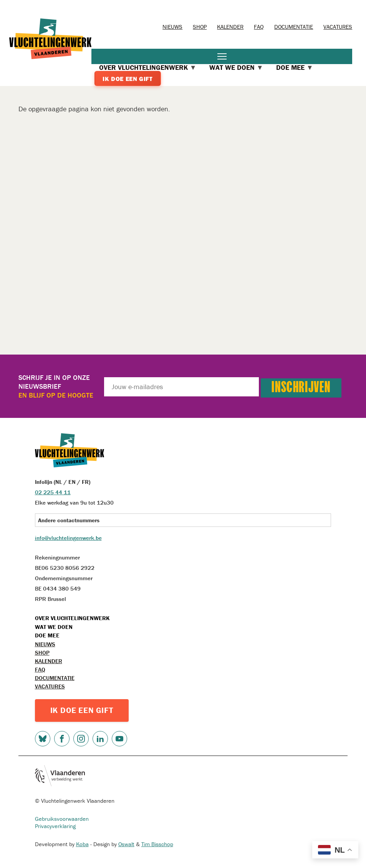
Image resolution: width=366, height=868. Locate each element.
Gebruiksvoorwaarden (62, 819)
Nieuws (172, 27)
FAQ (259, 27)
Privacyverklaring (55, 826)
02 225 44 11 (53, 492)
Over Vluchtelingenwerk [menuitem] (148, 68)
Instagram (81, 739)
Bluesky (43, 739)
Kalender (230, 27)
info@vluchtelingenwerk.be (68, 538)
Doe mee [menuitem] (295, 68)
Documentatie (294, 27)
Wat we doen (54, 627)
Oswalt (126, 844)
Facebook (62, 739)
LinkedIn (100, 739)
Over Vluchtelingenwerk (72, 618)
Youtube (119, 739)
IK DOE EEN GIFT (82, 710)
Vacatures (338, 27)
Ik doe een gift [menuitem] (128, 79)
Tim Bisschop (157, 844)
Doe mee (47, 635)
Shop (200, 27)
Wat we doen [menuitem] (236, 68)
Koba (82, 844)
